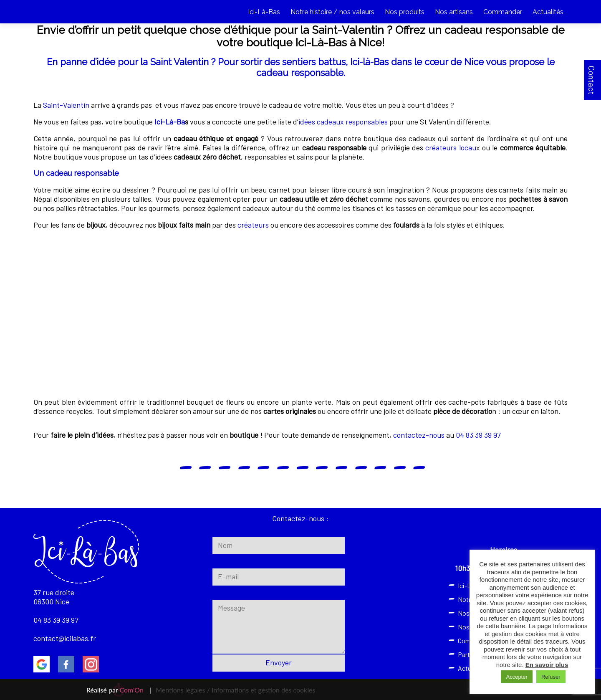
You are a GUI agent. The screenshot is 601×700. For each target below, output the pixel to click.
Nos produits (405, 12)
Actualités (548, 12)
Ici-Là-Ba (170, 122)
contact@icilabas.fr (65, 638)
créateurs (253, 225)
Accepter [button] (516, 677)
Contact (592, 80)
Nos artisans (454, 12)
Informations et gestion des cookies (263, 690)
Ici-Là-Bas (264, 12)
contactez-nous (419, 435)
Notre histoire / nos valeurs (332, 12)
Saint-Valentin (66, 105)
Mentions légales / (183, 690)
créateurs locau (451, 147)
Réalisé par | (119, 690)
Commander (503, 12)
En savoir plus (547, 665)
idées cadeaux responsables (343, 122)
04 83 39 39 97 (478, 435)
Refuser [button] (551, 677)
